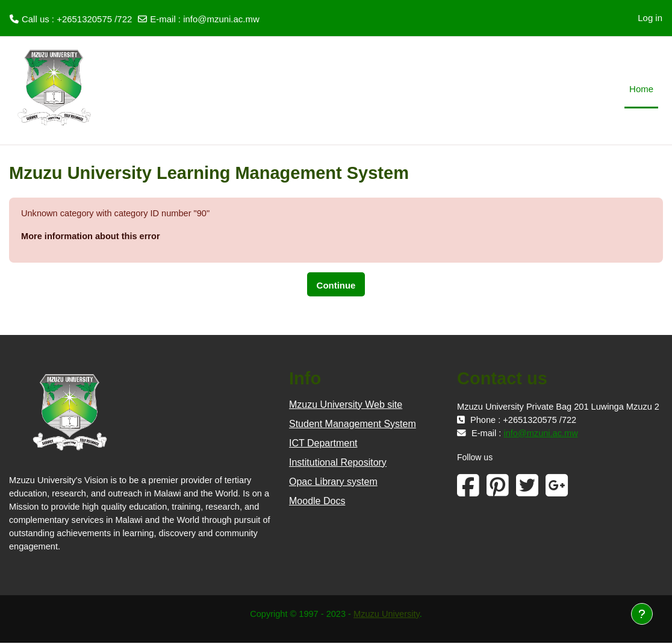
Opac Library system (333, 482)
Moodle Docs (317, 502)
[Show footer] (642, 614)
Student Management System (353, 424)
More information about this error (92, 236)
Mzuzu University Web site (346, 405)
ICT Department (323, 444)
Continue (336, 286)
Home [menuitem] (641, 89)
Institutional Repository (338, 463)
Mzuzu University (388, 615)
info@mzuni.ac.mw (221, 19)
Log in (650, 18)
